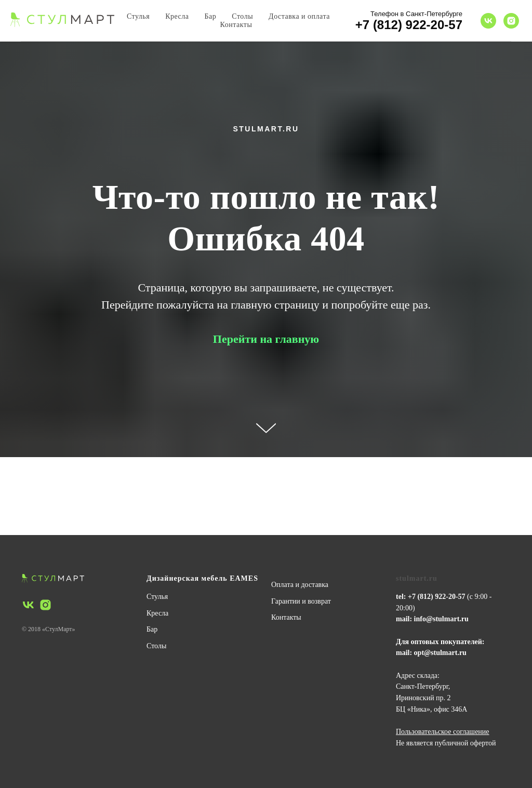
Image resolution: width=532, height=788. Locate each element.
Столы (242, 16)
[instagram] (511, 21)
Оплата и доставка (300, 585)
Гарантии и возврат (301, 601)
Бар (211, 16)
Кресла (177, 16)
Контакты (236, 25)
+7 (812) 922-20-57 (409, 25)
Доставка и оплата (299, 16)
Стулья (138, 16)
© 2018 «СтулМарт (47, 629)
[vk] (488, 21)
